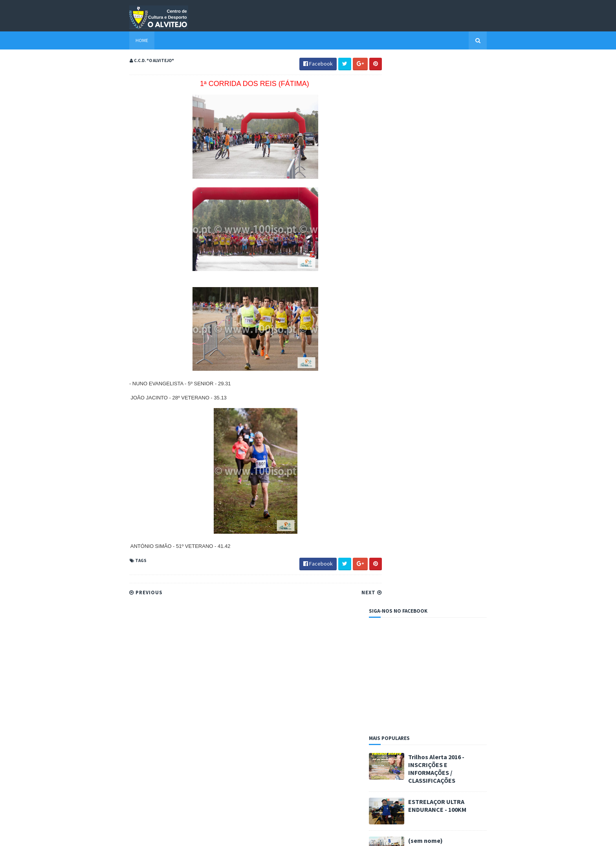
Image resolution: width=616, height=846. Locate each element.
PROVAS (394, 347)
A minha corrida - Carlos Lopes (418, 447)
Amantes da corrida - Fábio (414, 460)
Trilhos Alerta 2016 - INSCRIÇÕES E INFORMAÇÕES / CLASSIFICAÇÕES (450, 220)
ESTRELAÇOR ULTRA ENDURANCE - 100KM (451, 256)
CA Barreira (396, 493)
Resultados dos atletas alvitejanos (421, 359)
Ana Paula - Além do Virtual (413, 466)
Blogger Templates (201, 835)
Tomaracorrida (400, 519)
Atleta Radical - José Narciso (416, 473)
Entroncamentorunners (410, 499)
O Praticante (397, 506)
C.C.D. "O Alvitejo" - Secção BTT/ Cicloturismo (435, 480)
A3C (387, 453)
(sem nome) (439, 291)
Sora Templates (157, 835)
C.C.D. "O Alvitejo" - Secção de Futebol (427, 486)
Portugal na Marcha (405, 513)
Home (128, 40)
